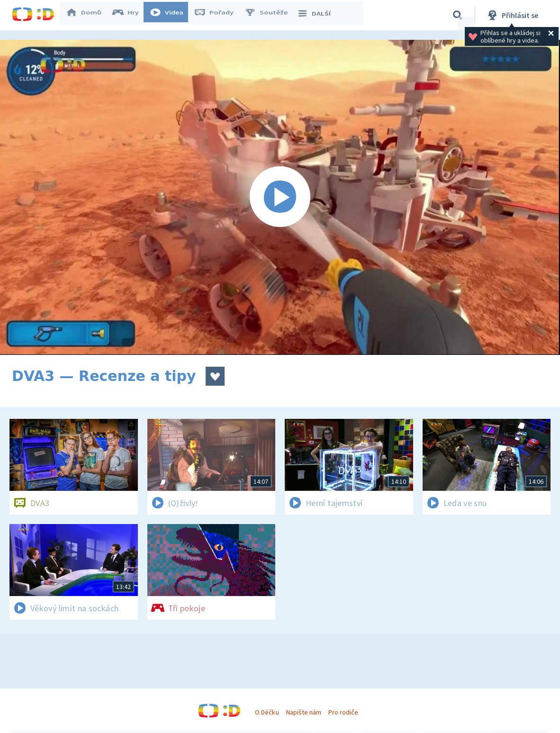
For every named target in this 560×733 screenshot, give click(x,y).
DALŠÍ (318, 15)
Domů (88, 15)
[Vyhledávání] (458, 15)
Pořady (218, 15)
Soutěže (271, 15)
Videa (171, 15)
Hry (130, 15)
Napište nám (304, 712)
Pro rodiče (343, 712)
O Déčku (267, 712)
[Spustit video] (280, 197)
